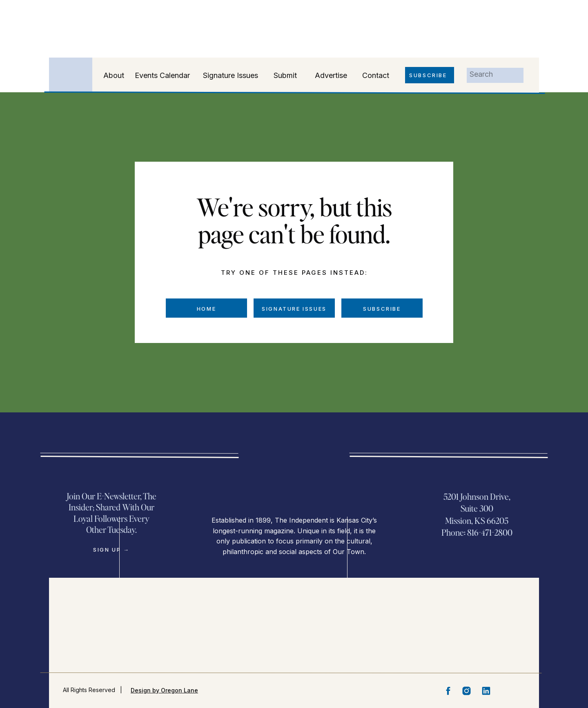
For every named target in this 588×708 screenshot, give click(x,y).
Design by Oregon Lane (164, 690)
